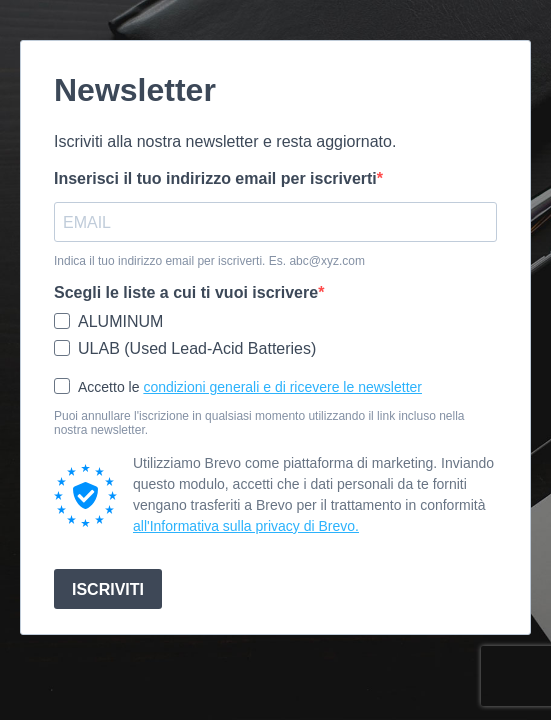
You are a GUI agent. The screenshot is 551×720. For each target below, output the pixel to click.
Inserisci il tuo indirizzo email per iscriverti (215, 178)
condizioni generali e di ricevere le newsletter (282, 387)
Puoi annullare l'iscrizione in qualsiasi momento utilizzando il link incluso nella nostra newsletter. (259, 423)
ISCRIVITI (108, 589)
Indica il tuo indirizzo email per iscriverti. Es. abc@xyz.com (209, 261)
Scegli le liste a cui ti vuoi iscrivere (186, 292)
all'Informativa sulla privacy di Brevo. (246, 526)
